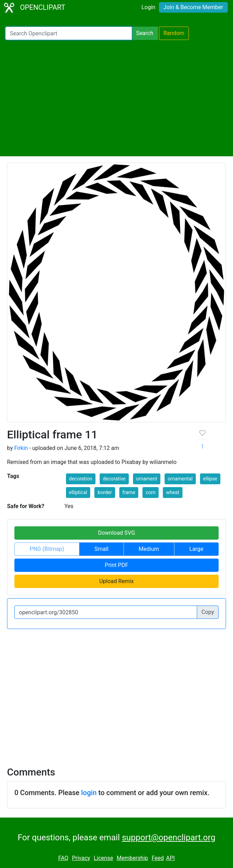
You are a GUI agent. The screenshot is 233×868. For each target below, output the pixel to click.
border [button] (105, 492)
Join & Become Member (193, 7)
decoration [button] (81, 479)
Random (174, 33)
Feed (158, 858)
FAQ (63, 858)
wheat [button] (173, 492)
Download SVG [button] (116, 533)
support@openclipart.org (168, 838)
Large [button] (196, 549)
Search (145, 33)
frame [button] (129, 492)
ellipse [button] (210, 479)
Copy (208, 612)
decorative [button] (114, 479)
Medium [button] (149, 549)
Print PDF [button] (117, 565)
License (103, 858)
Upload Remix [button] (116, 581)
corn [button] (151, 492)
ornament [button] (147, 479)
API (170, 858)
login (89, 793)
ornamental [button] (180, 479)
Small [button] (101, 549)
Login (148, 7)
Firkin (21, 448)
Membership (132, 858)
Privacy (81, 858)
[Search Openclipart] (69, 33)
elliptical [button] (78, 492)
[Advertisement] (116, 98)
